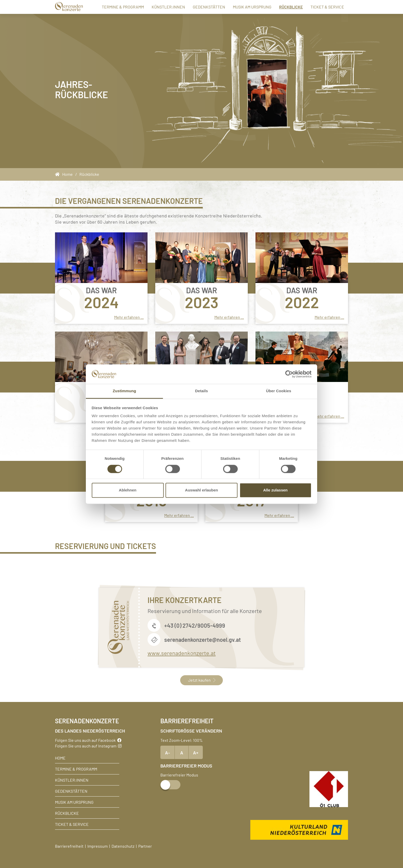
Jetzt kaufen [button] (201, 680)
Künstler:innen (162, 7)
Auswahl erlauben (201, 490)
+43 (169, 625)
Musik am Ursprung (245, 7)
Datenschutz (123, 846)
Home (60, 758)
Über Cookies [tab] (279, 391)
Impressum (98, 846)
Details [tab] (201, 391)
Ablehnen (127, 490)
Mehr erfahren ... (129, 317)
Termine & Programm (116, 7)
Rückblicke (284, 7)
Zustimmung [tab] (125, 391)
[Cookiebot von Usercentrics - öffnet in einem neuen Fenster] (289, 374)
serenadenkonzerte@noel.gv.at (203, 639)
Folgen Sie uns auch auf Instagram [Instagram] (88, 746)
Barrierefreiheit (69, 846)
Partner (145, 846)
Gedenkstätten (202, 7)
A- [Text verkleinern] (167, 752)
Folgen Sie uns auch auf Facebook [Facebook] (88, 740)
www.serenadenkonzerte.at (182, 653)
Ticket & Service (321, 7)
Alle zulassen (275, 490)
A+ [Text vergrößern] (196, 752)
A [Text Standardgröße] (182, 752)
